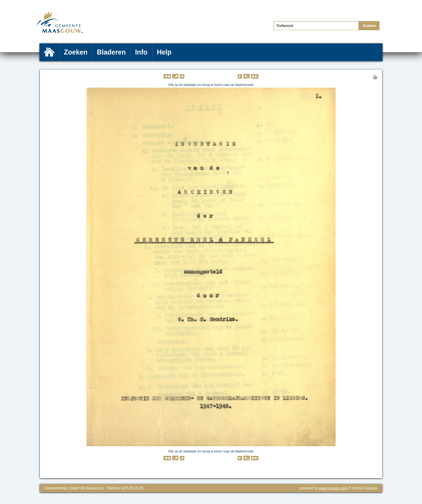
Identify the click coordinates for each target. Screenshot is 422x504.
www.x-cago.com (333, 488)
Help (164, 52)
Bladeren (111, 52)
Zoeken (76, 52)
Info (141, 52)
